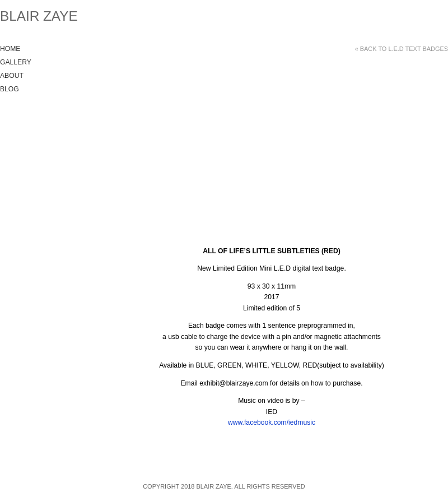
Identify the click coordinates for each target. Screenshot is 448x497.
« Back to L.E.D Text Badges (402, 49)
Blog (10, 89)
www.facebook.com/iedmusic (272, 422)
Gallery (16, 62)
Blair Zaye (39, 16)
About (12, 76)
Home (10, 49)
